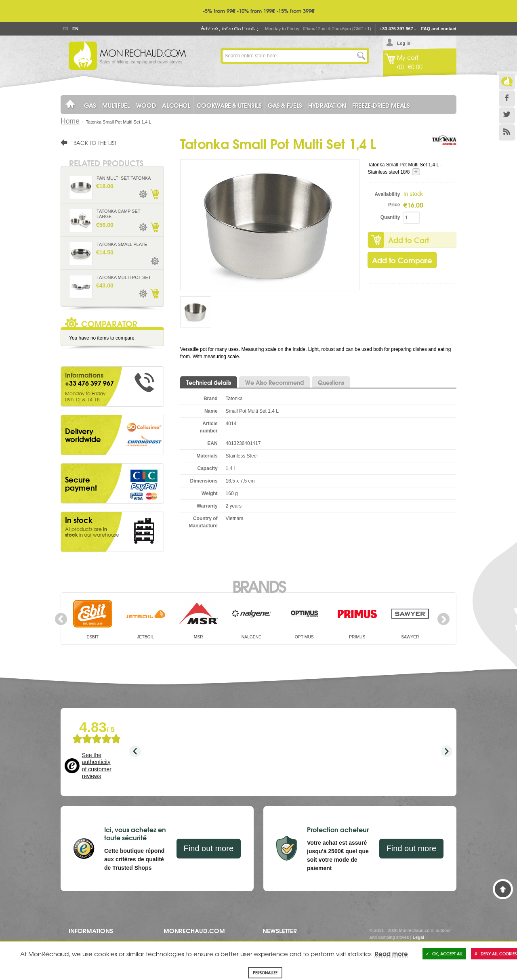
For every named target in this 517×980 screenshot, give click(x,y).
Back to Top (503, 889)
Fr (65, 29)
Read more (391, 953)
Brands (259, 585)
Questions (331, 382)
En (75, 29)
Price (394, 205)
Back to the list (95, 143)
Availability (388, 194)
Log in (404, 43)
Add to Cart (409, 240)
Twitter (507, 115)
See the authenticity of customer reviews (97, 766)
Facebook (507, 99)
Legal (418, 937)
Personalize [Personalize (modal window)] (265, 973)
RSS (507, 132)
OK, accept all (444, 954)
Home (70, 121)
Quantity (390, 217)
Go (361, 56)
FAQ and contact (439, 29)
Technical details (209, 382)
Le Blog (507, 82)
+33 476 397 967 (396, 29)
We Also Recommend (274, 382)
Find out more (209, 848)
